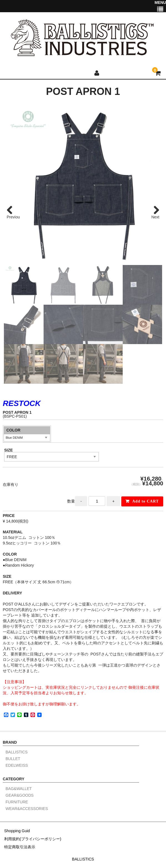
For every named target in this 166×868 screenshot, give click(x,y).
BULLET (13, 759)
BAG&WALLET (19, 789)
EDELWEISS (17, 765)
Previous (13, 217)
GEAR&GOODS (20, 795)
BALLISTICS (17, 752)
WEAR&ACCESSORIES (27, 809)
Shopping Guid (17, 831)
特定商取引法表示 (20, 847)
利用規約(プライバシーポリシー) (33, 839)
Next (155, 217)
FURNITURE (17, 802)
